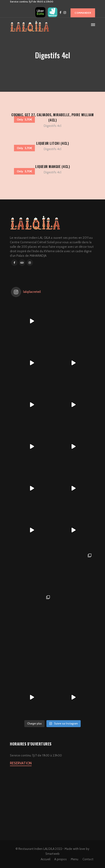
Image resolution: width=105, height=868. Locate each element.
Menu (75, 859)
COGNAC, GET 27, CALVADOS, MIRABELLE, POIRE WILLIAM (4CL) (52, 117)
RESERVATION (21, 763)
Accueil (46, 859)
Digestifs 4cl (52, 126)
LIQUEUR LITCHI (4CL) (52, 143)
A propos (61, 859)
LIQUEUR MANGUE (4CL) (52, 167)
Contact (88, 859)
